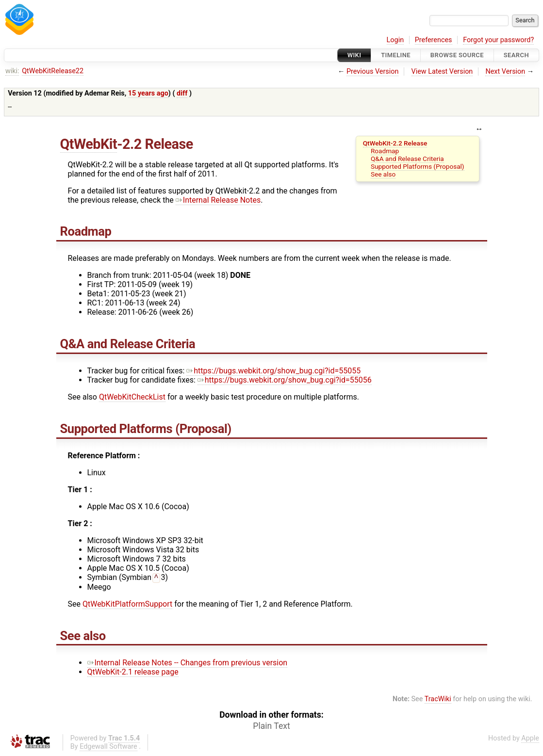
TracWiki (438, 700)
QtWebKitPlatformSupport (127, 605)
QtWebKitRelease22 (53, 71)
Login (395, 40)
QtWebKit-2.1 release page (133, 673)
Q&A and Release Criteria (407, 159)
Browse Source (457, 55)
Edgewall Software (108, 748)
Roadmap (385, 151)
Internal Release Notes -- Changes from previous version (188, 664)
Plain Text (271, 727)
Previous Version (372, 72)
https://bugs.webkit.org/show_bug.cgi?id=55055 (273, 371)
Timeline (396, 55)
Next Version (505, 72)
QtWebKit (89, 144)
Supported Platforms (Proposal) (418, 166)
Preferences (434, 40)
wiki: (12, 71)
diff (182, 93)
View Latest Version (442, 72)
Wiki (354, 55)
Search (516, 55)
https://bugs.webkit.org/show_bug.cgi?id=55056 (285, 380)
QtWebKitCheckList (132, 397)
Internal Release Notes (218, 200)
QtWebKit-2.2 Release (395, 143)
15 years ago (148, 93)
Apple (530, 739)
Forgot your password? (498, 40)
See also (383, 174)
